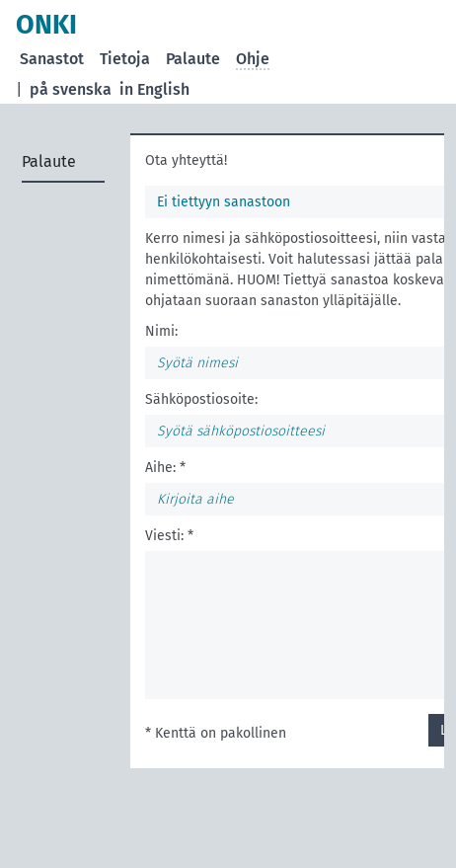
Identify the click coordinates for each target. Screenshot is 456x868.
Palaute (193, 59)
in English (154, 89)
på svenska (71, 89)
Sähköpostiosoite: (201, 399)
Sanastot (52, 59)
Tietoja (125, 59)
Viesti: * (169, 536)
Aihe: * (165, 468)
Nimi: (161, 331)
